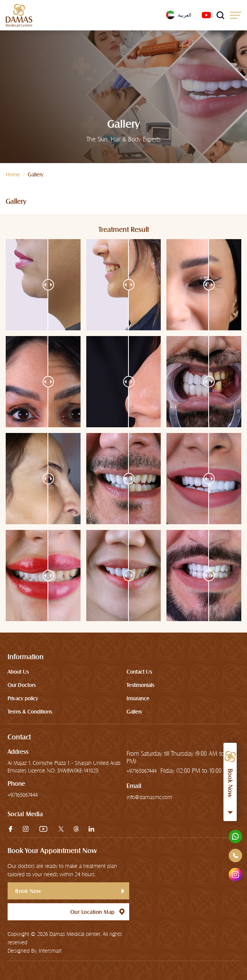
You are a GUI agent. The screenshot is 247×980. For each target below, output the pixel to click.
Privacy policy (23, 698)
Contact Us (139, 672)
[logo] (19, 15)
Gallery (134, 712)
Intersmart (50, 951)
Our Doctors (22, 685)
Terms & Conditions (30, 712)
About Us (18, 672)
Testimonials (140, 685)
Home (13, 174)
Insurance (138, 698)
